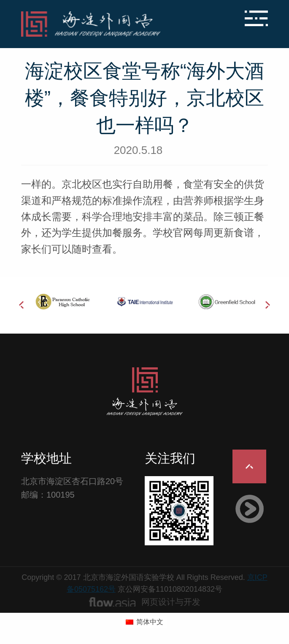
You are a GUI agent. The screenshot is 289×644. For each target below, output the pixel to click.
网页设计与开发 (171, 602)
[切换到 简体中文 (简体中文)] (144, 622)
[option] (62, 302)
